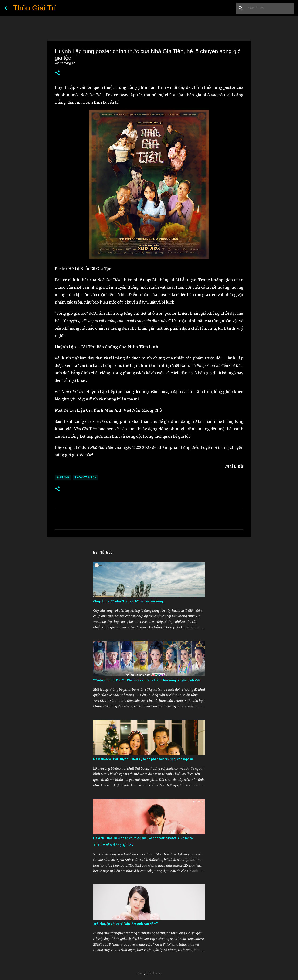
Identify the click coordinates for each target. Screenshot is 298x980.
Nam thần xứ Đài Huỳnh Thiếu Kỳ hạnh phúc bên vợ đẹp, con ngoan (143, 759)
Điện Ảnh (63, 477)
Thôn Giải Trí (35, 8)
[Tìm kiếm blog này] (270, 8)
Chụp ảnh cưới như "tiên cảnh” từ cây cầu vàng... (129, 601)
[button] (58, 73)
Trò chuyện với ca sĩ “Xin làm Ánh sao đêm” (125, 924)
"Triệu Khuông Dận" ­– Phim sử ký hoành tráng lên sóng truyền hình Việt (147, 680)
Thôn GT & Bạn (85, 477)
